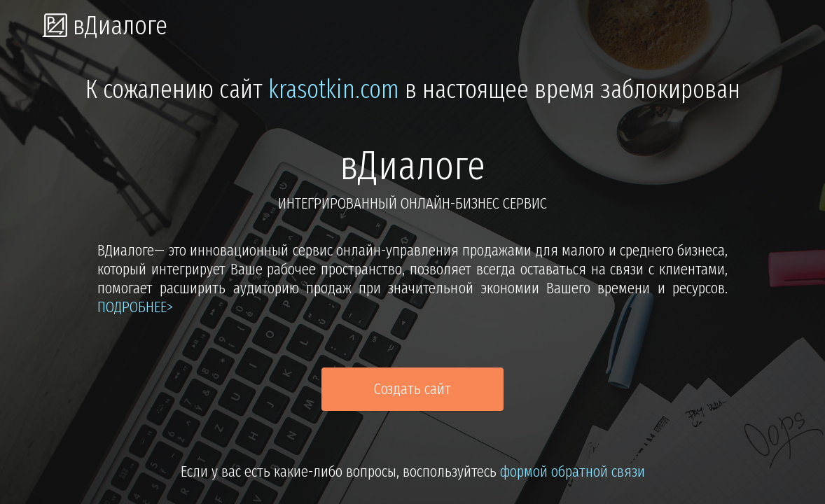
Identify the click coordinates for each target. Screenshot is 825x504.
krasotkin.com (334, 90)
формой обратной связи (573, 471)
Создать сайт (412, 389)
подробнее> (135, 307)
